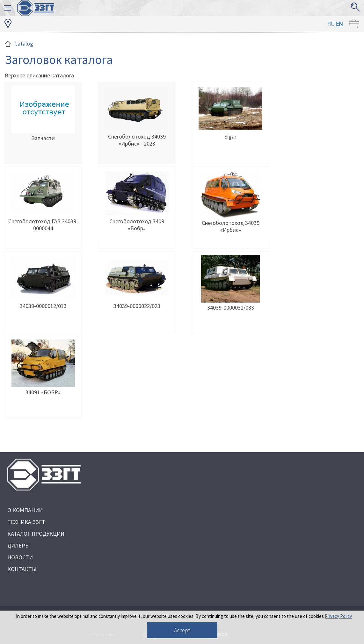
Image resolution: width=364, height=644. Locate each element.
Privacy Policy (338, 616)
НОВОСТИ (20, 557)
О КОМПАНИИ (25, 510)
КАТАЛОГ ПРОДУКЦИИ (36, 534)
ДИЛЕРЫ (19, 545)
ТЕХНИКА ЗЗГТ (26, 522)
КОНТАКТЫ (22, 569)
